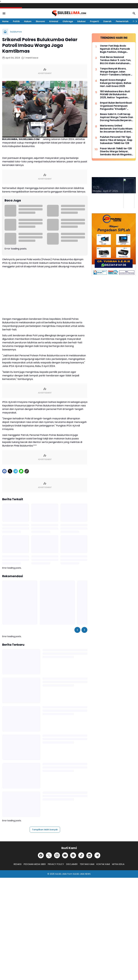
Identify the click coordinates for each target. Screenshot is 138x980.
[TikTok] (81, 855)
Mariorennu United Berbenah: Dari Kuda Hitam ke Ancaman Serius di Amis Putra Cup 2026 (116, 129)
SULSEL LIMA (61, 874)
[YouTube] (65, 855)
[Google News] (73, 855)
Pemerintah (122, 21)
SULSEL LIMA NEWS (82, 874)
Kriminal (54, 21)
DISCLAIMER (72, 864)
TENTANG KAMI (87, 864)
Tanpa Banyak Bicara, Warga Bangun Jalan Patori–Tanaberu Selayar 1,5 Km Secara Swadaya (115, 72)
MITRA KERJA (118, 864)
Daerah (107, 21)
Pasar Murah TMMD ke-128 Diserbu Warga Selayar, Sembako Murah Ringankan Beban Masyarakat (116, 152)
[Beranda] (5, 32)
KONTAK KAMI (103, 864)
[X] (10, 471)
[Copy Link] (27, 471)
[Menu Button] (4, 13)
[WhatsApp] (21, 471)
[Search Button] (134, 13)
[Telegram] (16, 471)
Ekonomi (40, 21)
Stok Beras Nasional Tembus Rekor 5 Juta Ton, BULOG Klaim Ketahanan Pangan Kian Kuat (116, 60)
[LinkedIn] (89, 855)
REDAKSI (18, 864)
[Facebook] (4, 471)
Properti (94, 21)
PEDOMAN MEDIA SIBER (35, 864)
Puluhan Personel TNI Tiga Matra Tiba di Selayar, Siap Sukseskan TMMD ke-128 (116, 140)
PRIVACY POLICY (56, 864)
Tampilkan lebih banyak (45, 830)
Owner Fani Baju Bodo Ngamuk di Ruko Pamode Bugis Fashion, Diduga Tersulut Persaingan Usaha (116, 49)
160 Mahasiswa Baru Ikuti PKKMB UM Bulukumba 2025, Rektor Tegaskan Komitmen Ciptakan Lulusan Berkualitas (115, 95)
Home (5, 21)
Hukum (28, 21)
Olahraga (68, 21)
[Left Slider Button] (77, 630)
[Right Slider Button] (135, 21)
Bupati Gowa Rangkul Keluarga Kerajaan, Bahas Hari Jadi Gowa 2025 (116, 83)
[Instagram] (57, 855)
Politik (16, 21)
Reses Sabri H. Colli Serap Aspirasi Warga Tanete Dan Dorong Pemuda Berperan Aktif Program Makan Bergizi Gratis (116, 117)
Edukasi (81, 21)
